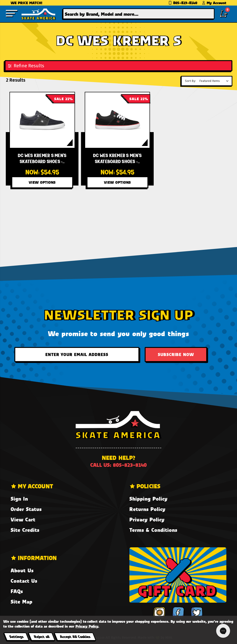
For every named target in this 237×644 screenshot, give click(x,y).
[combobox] (139, 14)
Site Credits (25, 530)
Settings (16, 636)
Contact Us (24, 581)
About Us (22, 570)
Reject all (42, 636)
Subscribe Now (176, 354)
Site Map (22, 602)
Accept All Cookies (75, 636)
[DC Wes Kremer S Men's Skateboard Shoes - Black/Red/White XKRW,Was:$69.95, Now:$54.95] (117, 120)
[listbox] (215, 81)
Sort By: (190, 81)
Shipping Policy (148, 499)
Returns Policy (147, 509)
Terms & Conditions (153, 530)
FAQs (17, 591)
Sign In (19, 499)
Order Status (26, 509)
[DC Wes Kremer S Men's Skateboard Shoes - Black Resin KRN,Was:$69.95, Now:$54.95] (42, 120)
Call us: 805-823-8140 (118, 465)
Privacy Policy (147, 519)
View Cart (23, 519)
